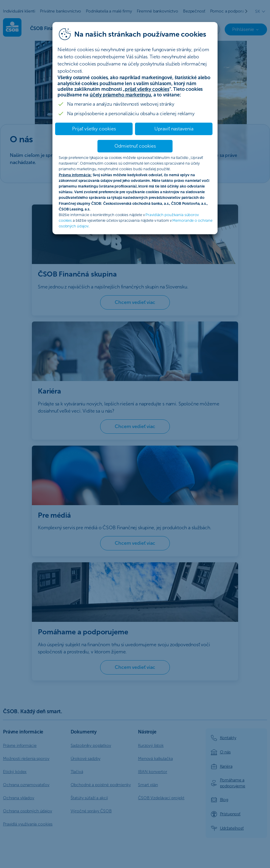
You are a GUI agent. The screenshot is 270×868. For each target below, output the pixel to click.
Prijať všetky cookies (94, 129)
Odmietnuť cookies (135, 146)
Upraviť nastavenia (174, 129)
